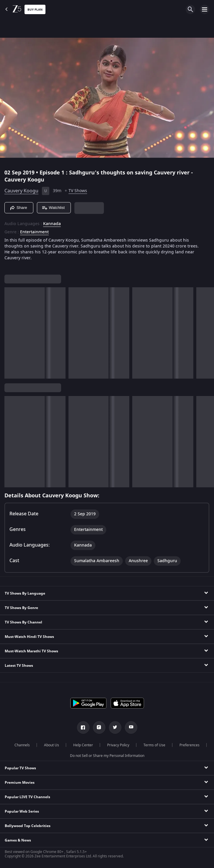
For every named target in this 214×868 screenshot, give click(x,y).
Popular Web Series (22, 811)
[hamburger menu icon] (205, 9)
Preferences (190, 745)
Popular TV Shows (20, 768)
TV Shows (78, 191)
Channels (22, 745)
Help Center (83, 745)
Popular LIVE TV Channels (27, 797)
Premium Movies (20, 783)
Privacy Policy (118, 745)
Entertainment (34, 232)
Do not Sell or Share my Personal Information (107, 756)
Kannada (52, 224)
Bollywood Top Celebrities (28, 826)
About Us (52, 745)
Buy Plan (35, 10)
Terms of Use (154, 745)
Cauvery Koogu (21, 191)
